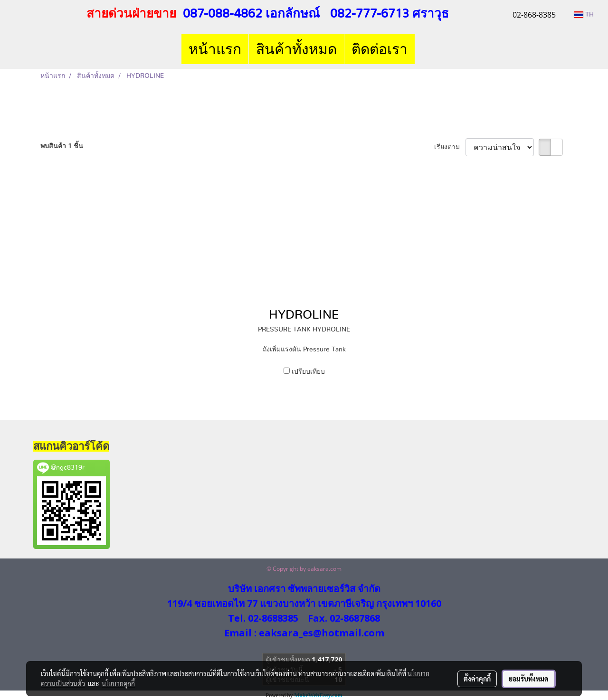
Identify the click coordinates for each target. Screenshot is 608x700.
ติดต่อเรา (380, 49)
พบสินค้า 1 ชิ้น (62, 146)
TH (584, 15)
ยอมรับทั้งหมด (529, 679)
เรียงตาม (450, 147)
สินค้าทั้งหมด (296, 49)
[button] (423, 49)
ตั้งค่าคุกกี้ (477, 679)
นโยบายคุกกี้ (118, 683)
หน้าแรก (215, 49)
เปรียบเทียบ (308, 372)
